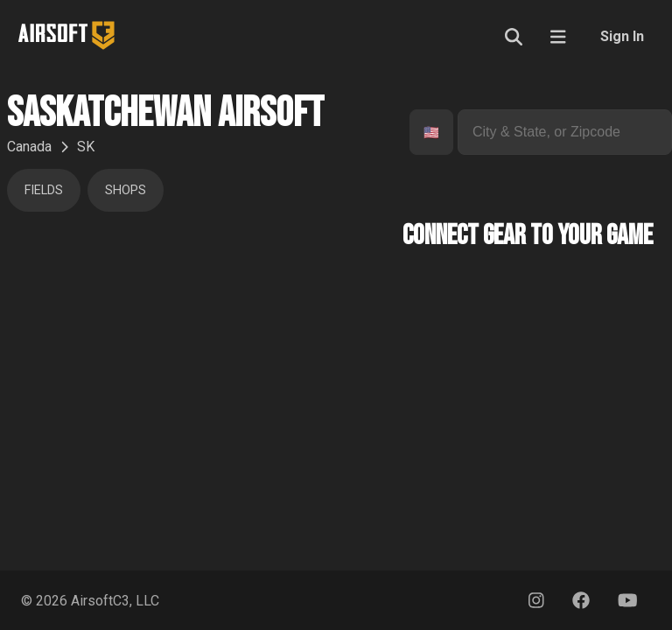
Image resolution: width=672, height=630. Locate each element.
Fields (44, 190)
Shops (126, 190)
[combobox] (425, 133)
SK (86, 147)
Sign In (622, 36)
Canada (29, 147)
